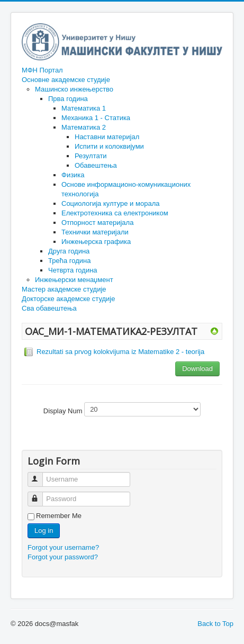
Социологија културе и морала (110, 203)
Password (40, 495)
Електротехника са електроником (115, 213)
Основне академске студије (66, 80)
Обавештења (96, 165)
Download (197, 369)
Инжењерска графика (96, 242)
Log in (44, 530)
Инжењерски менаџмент (74, 280)
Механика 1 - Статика (96, 118)
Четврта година (73, 270)
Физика (73, 175)
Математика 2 (84, 127)
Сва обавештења (49, 308)
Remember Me (59, 516)
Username (40, 475)
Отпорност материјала (97, 223)
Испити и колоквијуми (109, 146)
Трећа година (69, 261)
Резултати (91, 156)
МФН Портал (42, 70)
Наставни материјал (107, 137)
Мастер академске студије (64, 289)
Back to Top (215, 624)
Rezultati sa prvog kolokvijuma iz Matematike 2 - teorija (120, 352)
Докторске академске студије (68, 299)
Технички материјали (95, 232)
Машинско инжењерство (74, 89)
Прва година (68, 99)
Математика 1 (84, 108)
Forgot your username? (63, 547)
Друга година (69, 251)
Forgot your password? (63, 557)
